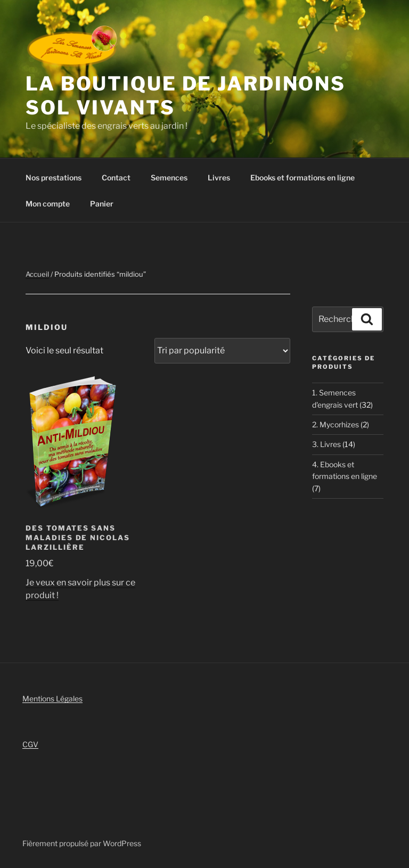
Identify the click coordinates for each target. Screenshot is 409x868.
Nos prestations (54, 177)
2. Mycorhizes (336, 424)
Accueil (37, 274)
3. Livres (326, 444)
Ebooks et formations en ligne (302, 177)
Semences (169, 177)
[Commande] (222, 351)
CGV (30, 744)
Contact (116, 177)
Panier (102, 204)
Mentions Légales (52, 698)
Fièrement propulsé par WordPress (82, 843)
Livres (219, 177)
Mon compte (48, 204)
